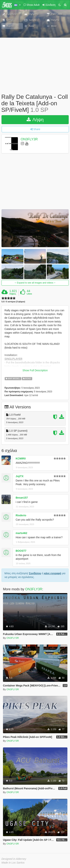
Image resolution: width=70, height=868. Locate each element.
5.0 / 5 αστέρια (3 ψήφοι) (13, 302)
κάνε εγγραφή (53, 573)
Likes (29, 294)
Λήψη (35, 120)
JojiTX (20, 476)
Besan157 (22, 498)
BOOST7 (21, 551)
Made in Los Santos (13, 863)
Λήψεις (13, 294)
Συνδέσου (35, 573)
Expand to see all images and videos (35, 283)
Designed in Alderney (14, 859)
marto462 (21, 533)
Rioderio (21, 515)
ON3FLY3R (29, 139)
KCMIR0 (21, 459)
